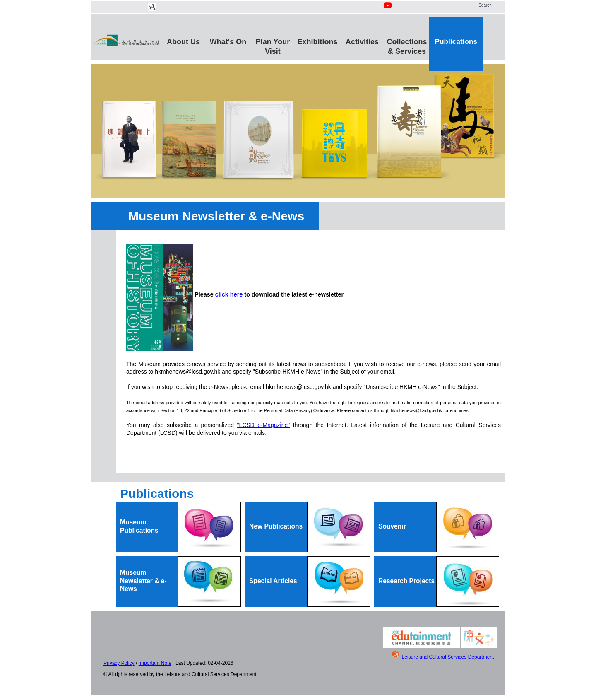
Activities (362, 42)
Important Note (155, 663)
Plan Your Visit (273, 45)
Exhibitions (317, 42)
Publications (456, 41)
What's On (228, 42)
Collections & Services (407, 45)
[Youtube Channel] (388, 10)
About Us (183, 42)
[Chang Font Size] (152, 7)
